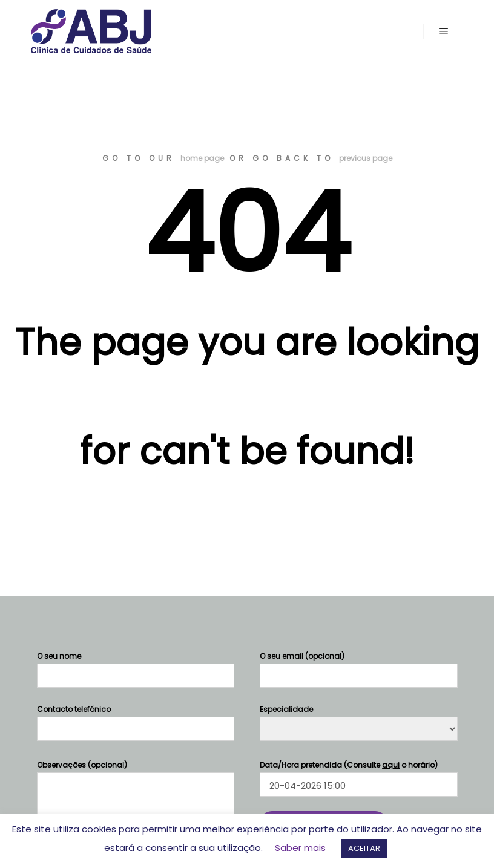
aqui (391, 765)
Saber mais (300, 848)
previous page (366, 158)
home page (202, 158)
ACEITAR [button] (364, 848)
